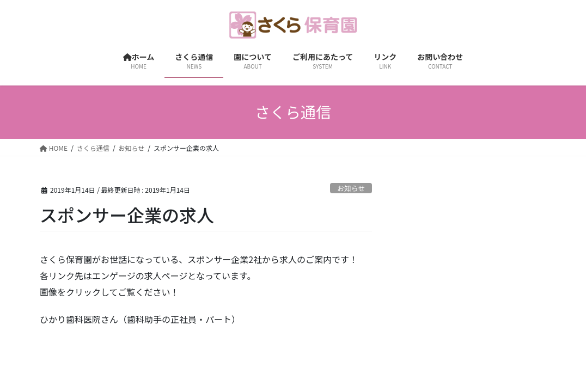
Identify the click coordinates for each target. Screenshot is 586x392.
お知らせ (351, 188)
